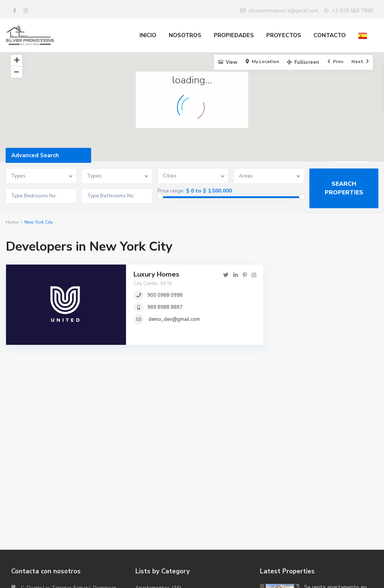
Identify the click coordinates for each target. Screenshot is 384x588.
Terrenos (146, 509)
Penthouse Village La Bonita (330, 498)
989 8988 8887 (165, 307)
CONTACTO (330, 35)
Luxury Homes (156, 274)
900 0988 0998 (165, 295)
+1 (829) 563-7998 (43, 484)
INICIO (148, 35)
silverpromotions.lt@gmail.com (57, 495)
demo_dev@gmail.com (174, 319)
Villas (142, 520)
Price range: (171, 191)
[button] (271, 119)
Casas (142, 475)
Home (12, 222)
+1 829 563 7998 (352, 11)
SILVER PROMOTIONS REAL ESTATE (63, 506)
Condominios (150, 487)
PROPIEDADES (234, 35)
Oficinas (144, 498)
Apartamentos (153, 464)
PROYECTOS (284, 35)
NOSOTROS (185, 35)
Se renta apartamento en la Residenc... (335, 467)
